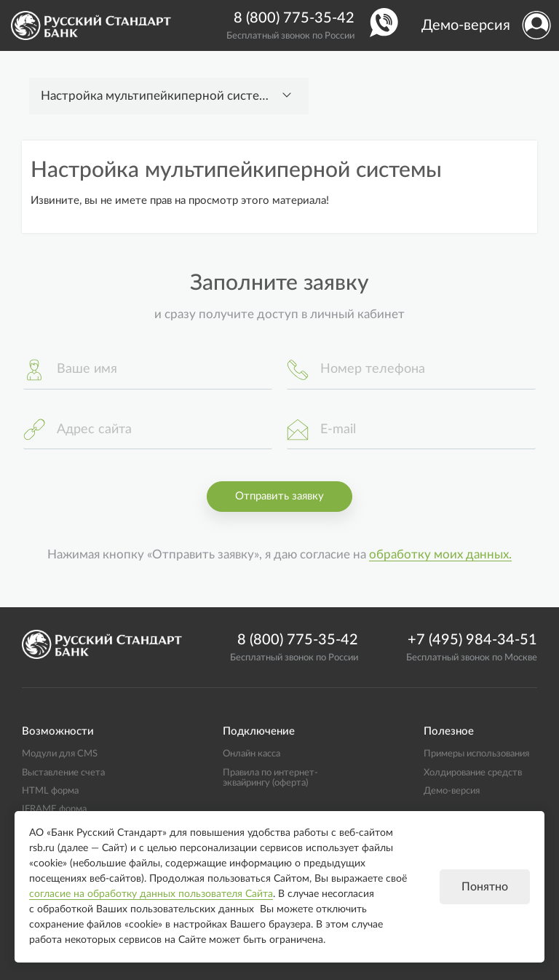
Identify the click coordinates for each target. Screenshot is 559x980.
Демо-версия (466, 25)
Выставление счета (63, 772)
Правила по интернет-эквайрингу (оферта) (270, 778)
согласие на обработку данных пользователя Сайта (151, 894)
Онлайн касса (251, 754)
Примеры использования (476, 754)
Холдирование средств (473, 772)
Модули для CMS (60, 754)
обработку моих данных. (440, 555)
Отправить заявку (279, 496)
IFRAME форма (54, 809)
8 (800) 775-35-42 (294, 18)
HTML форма (50, 791)
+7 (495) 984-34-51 (472, 640)
